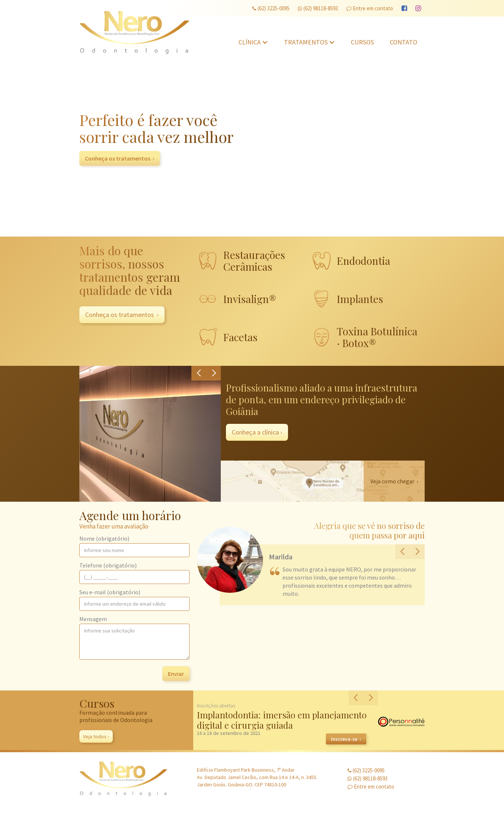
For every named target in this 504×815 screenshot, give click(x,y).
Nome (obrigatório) (104, 538)
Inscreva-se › (346, 739)
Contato (404, 42)
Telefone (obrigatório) (108, 565)
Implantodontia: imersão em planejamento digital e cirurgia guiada (282, 720)
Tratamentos (306, 42)
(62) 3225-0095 (271, 8)
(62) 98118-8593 (318, 8)
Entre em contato (370, 8)
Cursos (362, 42)
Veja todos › (96, 736)
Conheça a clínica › (257, 432)
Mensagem (93, 619)
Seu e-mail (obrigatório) (110, 592)
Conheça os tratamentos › (120, 158)
